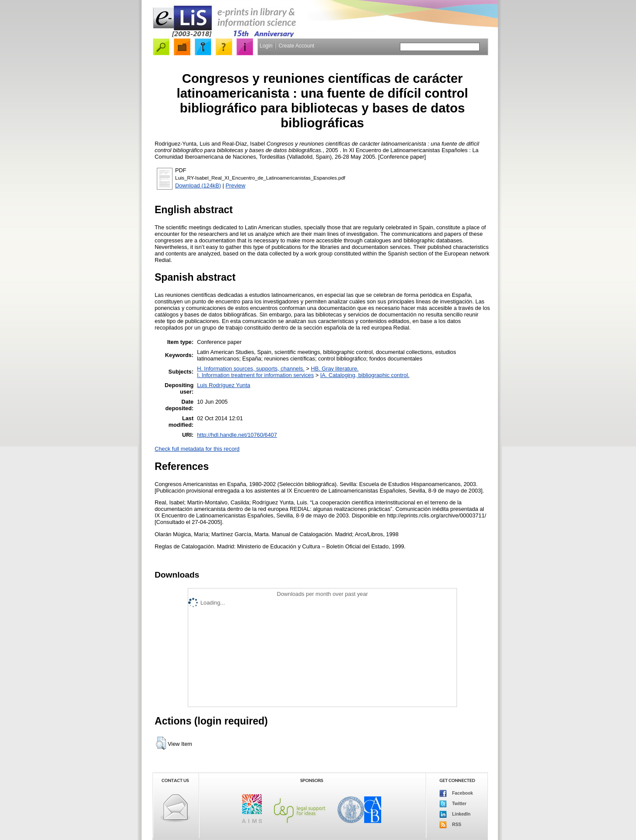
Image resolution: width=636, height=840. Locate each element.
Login (266, 46)
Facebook (456, 793)
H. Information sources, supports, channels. (251, 369)
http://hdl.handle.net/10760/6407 (237, 435)
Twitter (453, 804)
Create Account (296, 46)
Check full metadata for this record (197, 449)
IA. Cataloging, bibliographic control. (365, 375)
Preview (236, 185)
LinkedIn (455, 814)
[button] (161, 743)
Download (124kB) (198, 185)
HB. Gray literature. (335, 369)
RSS (450, 825)
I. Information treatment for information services (255, 375)
